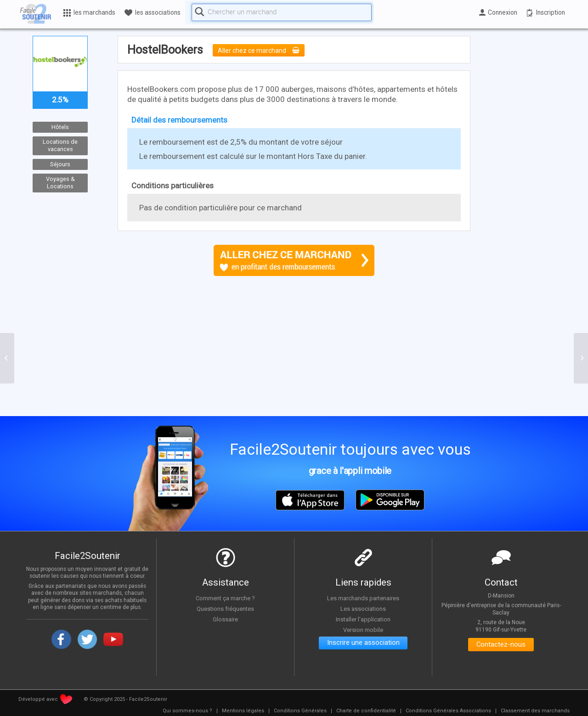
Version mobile (363, 629)
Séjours (60, 164)
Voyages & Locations (60, 183)
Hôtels (60, 127)
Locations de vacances (60, 146)
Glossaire (226, 619)
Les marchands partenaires (363, 598)
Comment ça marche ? (226, 598)
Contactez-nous (501, 646)
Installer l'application (363, 619)
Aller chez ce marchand (262, 51)
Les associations (363, 609)
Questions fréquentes (225, 609)
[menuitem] (187, 711)
